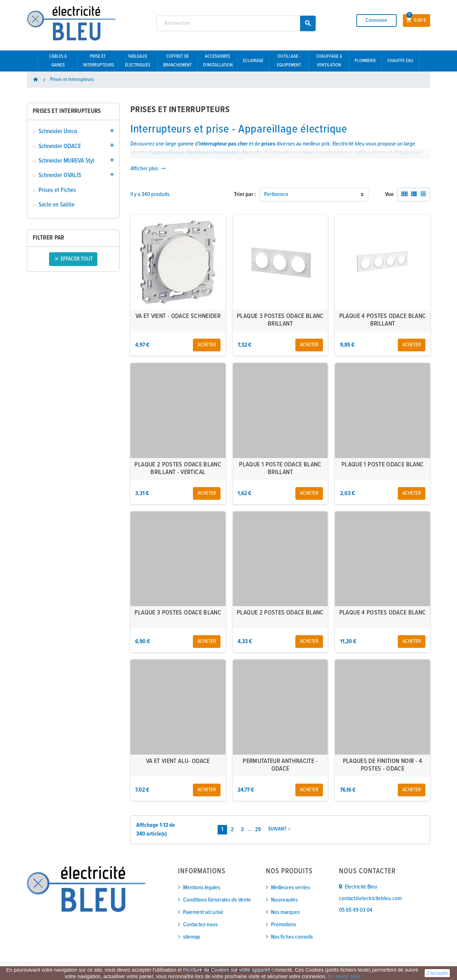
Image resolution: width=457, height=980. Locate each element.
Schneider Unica (58, 132)
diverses (278, 144)
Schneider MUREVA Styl (66, 161)
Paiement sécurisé (203, 912)
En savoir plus (344, 976)
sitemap (192, 937)
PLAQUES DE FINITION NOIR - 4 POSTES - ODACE (383, 765)
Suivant (280, 829)
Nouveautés (284, 900)
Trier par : (245, 194)
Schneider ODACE (60, 146)
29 (258, 830)
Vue (389, 194)
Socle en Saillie (56, 205)
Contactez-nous (200, 925)
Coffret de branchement (177, 61)
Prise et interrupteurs (99, 61)
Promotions (284, 925)
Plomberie (365, 61)
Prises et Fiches (57, 190)
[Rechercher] (236, 23)
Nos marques (285, 912)
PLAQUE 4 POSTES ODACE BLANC (383, 613)
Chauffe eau (400, 61)
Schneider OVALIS (60, 175)
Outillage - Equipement (289, 61)
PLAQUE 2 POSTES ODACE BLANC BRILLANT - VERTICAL (178, 469)
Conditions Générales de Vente (217, 900)
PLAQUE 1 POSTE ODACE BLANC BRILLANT (280, 469)
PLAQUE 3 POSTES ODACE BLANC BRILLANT (280, 320)
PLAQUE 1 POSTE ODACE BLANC (383, 465)
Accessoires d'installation (218, 61)
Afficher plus (148, 169)
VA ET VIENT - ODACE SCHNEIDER (178, 316)
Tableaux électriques (137, 61)
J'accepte (437, 973)
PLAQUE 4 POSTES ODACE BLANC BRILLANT (383, 320)
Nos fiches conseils (292, 937)
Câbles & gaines (58, 61)
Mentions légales (202, 888)
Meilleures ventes (290, 888)
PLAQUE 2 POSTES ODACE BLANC (280, 613)
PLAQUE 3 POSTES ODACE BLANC (178, 613)
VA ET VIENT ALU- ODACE (178, 761)
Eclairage (253, 61)
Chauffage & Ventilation (329, 61)
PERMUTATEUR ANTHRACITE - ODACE (280, 765)
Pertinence (276, 194)
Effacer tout (73, 259)
